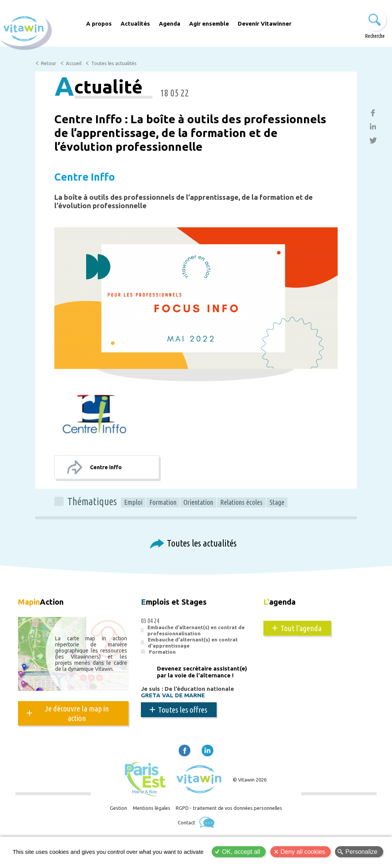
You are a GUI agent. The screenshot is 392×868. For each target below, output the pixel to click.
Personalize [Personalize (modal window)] (361, 852)
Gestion (113, 812)
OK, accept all (241, 852)
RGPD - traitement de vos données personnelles (233, 812)
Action (47, 603)
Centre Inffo (96, 176)
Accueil (74, 64)
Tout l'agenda (301, 630)
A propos (99, 24)
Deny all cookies (303, 852)
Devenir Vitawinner (265, 24)
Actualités (135, 24)
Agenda (170, 24)
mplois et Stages (181, 603)
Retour (49, 64)
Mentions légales (149, 812)
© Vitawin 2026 (250, 782)
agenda (283, 603)
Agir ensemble (209, 24)
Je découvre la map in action (77, 715)
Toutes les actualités (116, 64)
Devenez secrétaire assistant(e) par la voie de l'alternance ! (202, 673)
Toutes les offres (183, 711)
